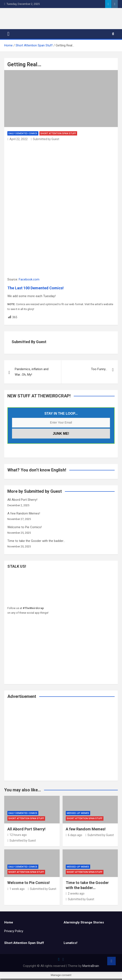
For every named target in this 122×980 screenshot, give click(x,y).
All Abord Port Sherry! (22, 501)
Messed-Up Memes (78, 814)
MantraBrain (91, 967)
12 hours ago (17, 836)
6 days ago (74, 837)
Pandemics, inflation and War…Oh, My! (32, 373)
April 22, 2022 (17, 141)
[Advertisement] (61, 744)
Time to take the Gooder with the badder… (36, 542)
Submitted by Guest (45, 141)
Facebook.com (29, 281)
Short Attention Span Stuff (58, 135)
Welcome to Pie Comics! (25, 529)
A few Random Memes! (24, 515)
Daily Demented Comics (23, 135)
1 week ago (16, 890)
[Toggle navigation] (8, 35)
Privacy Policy (14, 933)
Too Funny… (99, 371)
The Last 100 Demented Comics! (36, 289)
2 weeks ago (75, 895)
